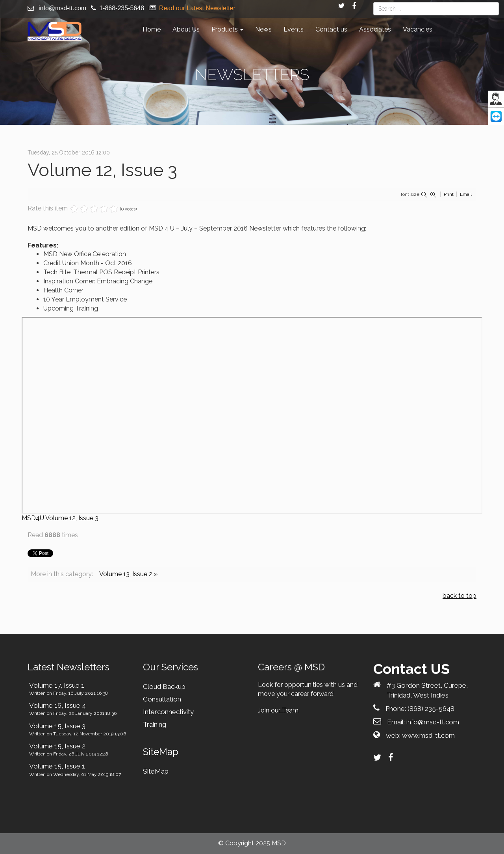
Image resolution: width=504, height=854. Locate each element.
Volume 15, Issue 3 (57, 726)
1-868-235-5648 (122, 8)
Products (227, 29)
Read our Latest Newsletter (197, 8)
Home (152, 29)
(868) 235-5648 (431, 709)
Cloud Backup (164, 687)
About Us (186, 29)
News (263, 29)
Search (373, 2)
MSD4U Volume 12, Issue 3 (60, 518)
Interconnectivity (168, 712)
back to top (460, 596)
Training (155, 724)
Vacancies (418, 29)
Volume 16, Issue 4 (57, 705)
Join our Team (278, 710)
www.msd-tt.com (428, 735)
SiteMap (156, 771)
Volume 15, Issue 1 (57, 766)
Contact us (331, 29)
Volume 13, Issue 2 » (128, 574)
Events (294, 29)
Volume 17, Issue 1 (57, 685)
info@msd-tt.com (62, 8)
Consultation (162, 699)
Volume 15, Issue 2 (57, 746)
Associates (375, 29)
